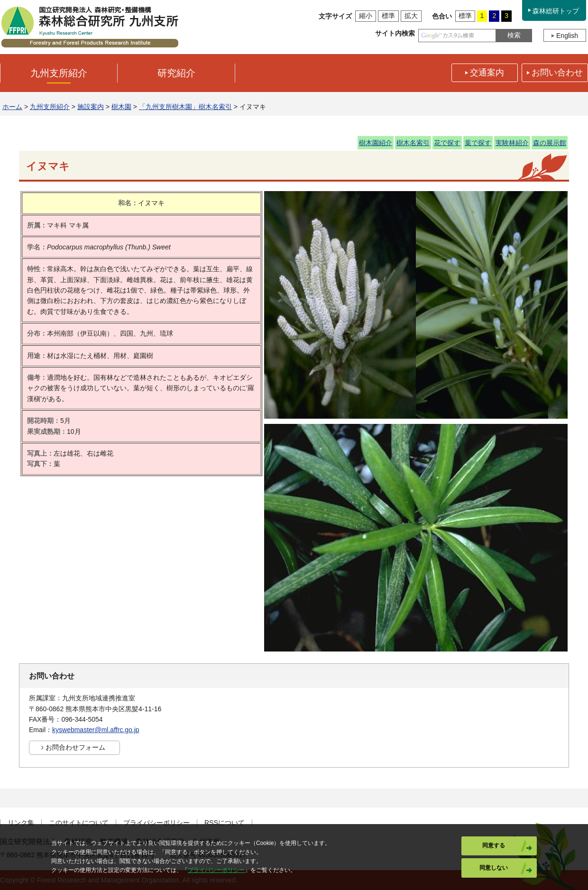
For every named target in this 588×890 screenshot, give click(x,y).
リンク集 (21, 823)
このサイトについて (79, 823)
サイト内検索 (395, 33)
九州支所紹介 (50, 107)
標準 (388, 16)
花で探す (447, 143)
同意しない (494, 868)
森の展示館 (550, 143)
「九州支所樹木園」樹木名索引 (185, 107)
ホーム (12, 107)
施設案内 (91, 107)
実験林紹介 (512, 143)
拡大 (411, 16)
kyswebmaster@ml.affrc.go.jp (96, 730)
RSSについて (225, 823)
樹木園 (121, 107)
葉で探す (478, 143)
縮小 (366, 16)
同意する (494, 845)
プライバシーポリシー (156, 823)
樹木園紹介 (376, 143)
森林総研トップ (556, 11)
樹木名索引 (413, 143)
